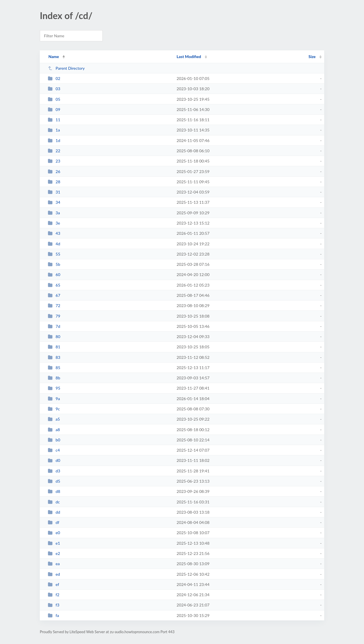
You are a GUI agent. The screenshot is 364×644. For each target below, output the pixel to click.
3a (54, 213)
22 (54, 151)
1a (54, 130)
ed (54, 574)
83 (54, 357)
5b (54, 264)
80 (54, 337)
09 (54, 109)
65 (54, 285)
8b (54, 378)
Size (312, 56)
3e (54, 223)
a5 (54, 419)
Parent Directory (66, 68)
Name (54, 56)
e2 (54, 553)
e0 (54, 533)
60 (54, 274)
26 (54, 171)
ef (53, 584)
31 (54, 192)
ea (54, 564)
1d (54, 140)
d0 (54, 460)
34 (54, 202)
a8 (54, 430)
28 (54, 182)
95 (54, 388)
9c (54, 409)
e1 (54, 543)
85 (54, 368)
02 (54, 78)
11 (54, 120)
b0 (54, 440)
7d (54, 326)
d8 (54, 491)
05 (54, 99)
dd (54, 512)
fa (53, 615)
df (53, 522)
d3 (54, 471)
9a (54, 399)
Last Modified (189, 56)
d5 (54, 481)
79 (54, 316)
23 (54, 161)
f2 (54, 595)
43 (54, 233)
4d (54, 244)
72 (54, 305)
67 (54, 295)
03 (54, 89)
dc (54, 502)
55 (54, 254)
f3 (54, 605)
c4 (54, 450)
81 (54, 347)
